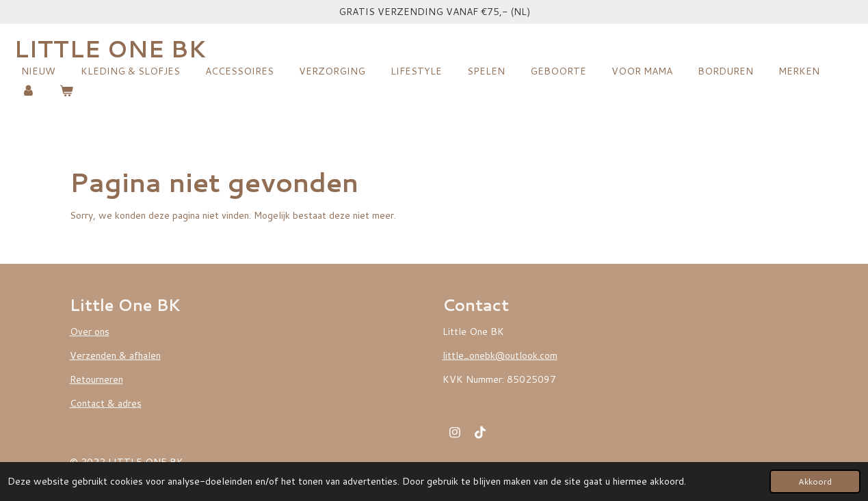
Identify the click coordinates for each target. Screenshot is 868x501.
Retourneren (96, 379)
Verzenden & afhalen (115, 355)
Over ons (90, 331)
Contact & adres (106, 403)
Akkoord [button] (815, 481)
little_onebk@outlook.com (500, 355)
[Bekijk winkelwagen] (67, 91)
